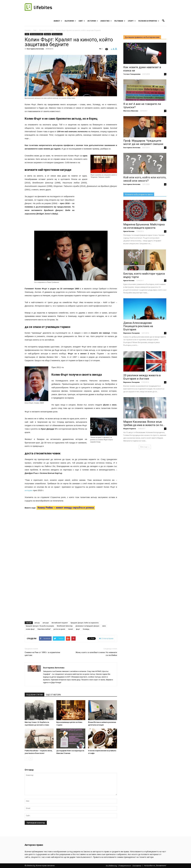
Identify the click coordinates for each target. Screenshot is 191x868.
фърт (78, 629)
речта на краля (59, 629)
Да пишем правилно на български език (142, 37)
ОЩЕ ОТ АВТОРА (53, 695)
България (70, 21)
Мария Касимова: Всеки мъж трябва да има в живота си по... (144, 423)
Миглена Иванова (131, 111)
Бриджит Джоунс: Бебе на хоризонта (85, 623)
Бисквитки (137, 866)
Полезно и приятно (149, 21)
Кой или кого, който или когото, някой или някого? (145, 179)
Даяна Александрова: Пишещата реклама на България (138, 326)
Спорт (132, 21)
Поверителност (125, 866)
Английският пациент (60, 623)
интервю (29, 490)
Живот (58, 21)
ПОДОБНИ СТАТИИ (34, 695)
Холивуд (86, 629)
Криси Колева (129, 231)
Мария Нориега (130, 429)
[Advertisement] (97, 212)
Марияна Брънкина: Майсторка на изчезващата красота (144, 226)
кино (104, 626)
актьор (37, 623)
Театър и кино (57, 34)
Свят (82, 21)
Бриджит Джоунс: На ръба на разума (40, 626)
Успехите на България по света (139, 194)
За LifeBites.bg (111, 866)
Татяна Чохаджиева (132, 74)
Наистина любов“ (44, 629)
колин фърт (30, 629)
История (93, 21)
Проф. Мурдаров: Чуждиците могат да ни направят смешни (143, 142)
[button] (163, 21)
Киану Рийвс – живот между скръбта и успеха (66, 508)
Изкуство (106, 21)
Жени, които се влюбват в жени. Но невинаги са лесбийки (96, 654)
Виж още (145, 447)
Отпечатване (106, 638)
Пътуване (120, 21)
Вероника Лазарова (132, 333)
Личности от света (37, 34)
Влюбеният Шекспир (65, 626)
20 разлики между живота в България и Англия (142, 377)
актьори (46, 623)
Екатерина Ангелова (35, 49)
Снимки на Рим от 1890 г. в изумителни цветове (42, 654)
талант (71, 629)
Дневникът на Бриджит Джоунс (87, 626)
